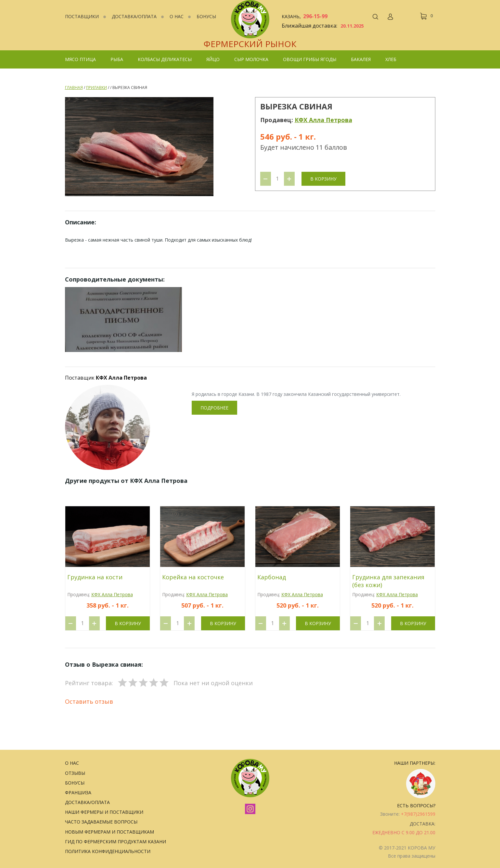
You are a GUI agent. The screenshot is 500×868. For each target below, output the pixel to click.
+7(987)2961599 (418, 814)
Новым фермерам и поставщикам (109, 832)
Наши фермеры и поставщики (104, 812)
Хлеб (391, 59)
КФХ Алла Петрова (323, 120)
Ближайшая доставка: (323, 26)
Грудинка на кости (95, 577)
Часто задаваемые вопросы (101, 822)
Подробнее (214, 408)
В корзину (323, 179)
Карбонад (272, 577)
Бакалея (361, 59)
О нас (172, 16)
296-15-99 (315, 16)
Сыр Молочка (251, 59)
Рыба (117, 59)
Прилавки (96, 88)
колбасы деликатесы (165, 59)
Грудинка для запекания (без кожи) (388, 581)
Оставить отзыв (89, 701)
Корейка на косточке (193, 577)
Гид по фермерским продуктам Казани (115, 842)
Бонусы (202, 16)
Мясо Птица (80, 59)
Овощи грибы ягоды (310, 59)
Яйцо (213, 59)
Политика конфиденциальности (108, 851)
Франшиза (78, 793)
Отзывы (75, 773)
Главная (74, 88)
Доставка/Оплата (130, 16)
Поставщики (82, 16)
